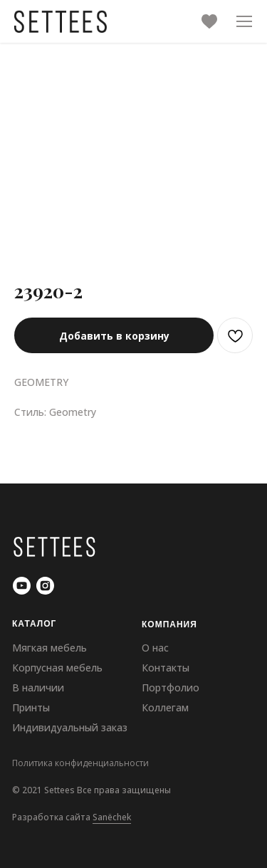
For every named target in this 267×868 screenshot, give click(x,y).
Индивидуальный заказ (70, 727)
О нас (155, 648)
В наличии (38, 687)
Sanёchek (112, 817)
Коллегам (165, 707)
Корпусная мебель (57, 668)
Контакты (166, 668)
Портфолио (171, 687)
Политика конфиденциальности (80, 763)
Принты (31, 707)
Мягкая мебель (49, 648)
